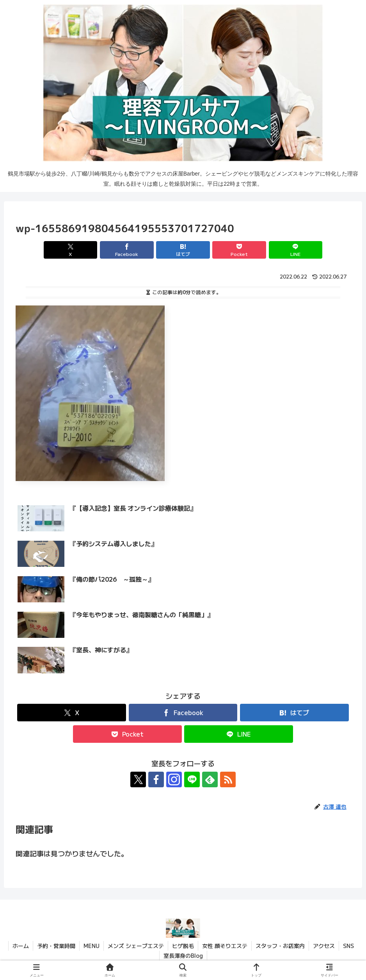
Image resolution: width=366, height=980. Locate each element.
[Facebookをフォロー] (156, 779)
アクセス (324, 946)
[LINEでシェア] (296, 250)
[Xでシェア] (70, 250)
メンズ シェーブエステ (136, 946)
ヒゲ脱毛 (183, 946)
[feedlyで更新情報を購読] (210, 779)
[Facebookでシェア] (127, 250)
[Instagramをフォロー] (174, 779)
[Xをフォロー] (138, 779)
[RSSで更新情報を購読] (228, 779)
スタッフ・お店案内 (280, 946)
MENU (91, 946)
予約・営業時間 (56, 946)
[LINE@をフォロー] (192, 779)
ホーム (21, 946)
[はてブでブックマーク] (183, 250)
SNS (348, 946)
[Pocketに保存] (239, 250)
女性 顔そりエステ (225, 946)
